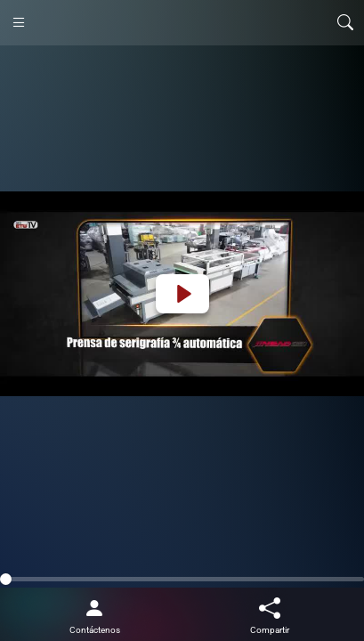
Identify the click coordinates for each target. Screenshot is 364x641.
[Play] (182, 294)
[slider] (182, 579)
